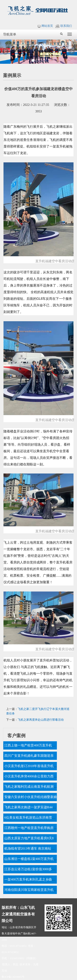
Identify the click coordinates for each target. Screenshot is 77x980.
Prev (5, 52)
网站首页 (45, 26)
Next (72, 52)
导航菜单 (10, 34)
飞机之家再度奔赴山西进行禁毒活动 (41, 720)
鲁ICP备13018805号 (13, 977)
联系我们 (64, 26)
